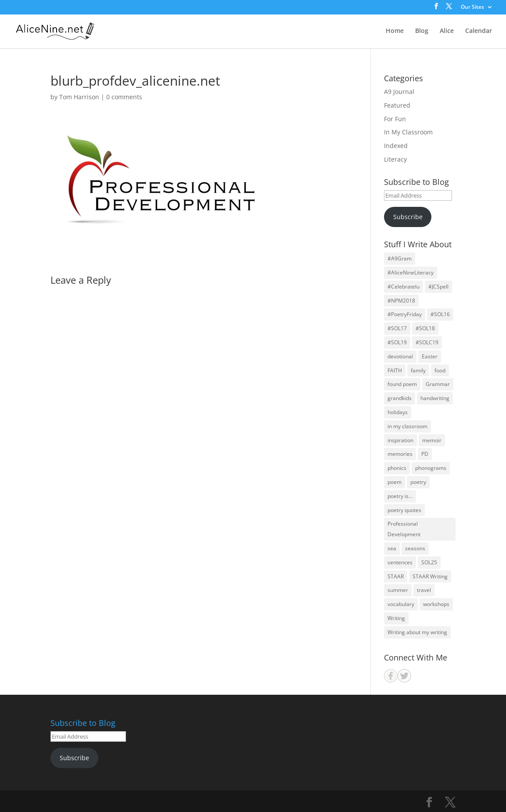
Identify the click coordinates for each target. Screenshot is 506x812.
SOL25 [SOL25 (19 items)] (429, 562)
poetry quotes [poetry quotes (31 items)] (404, 510)
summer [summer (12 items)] (398, 590)
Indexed (396, 146)
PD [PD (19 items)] (425, 454)
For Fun (395, 119)
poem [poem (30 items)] (395, 482)
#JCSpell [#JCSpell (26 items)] (438, 287)
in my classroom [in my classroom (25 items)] (407, 426)
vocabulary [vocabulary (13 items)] (401, 604)
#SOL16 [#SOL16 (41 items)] (440, 314)
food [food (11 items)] (440, 370)
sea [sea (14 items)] (392, 548)
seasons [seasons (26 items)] (415, 548)
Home (395, 31)
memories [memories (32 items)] (400, 454)
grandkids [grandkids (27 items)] (400, 398)
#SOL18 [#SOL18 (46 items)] (425, 328)
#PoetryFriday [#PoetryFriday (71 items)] (405, 314)
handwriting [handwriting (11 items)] (435, 398)
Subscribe (408, 217)
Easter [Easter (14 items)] (430, 356)
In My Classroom (408, 132)
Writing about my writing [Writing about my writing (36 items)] (417, 632)
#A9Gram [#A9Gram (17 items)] (400, 258)
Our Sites (472, 7)
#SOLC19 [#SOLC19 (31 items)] (427, 342)
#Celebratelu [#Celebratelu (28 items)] (404, 287)
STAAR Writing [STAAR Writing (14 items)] (430, 576)
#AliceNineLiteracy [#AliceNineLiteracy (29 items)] (411, 272)
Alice (447, 31)
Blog (422, 31)
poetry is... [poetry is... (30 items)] (400, 496)
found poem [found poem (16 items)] (402, 384)
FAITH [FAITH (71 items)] (395, 370)
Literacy (395, 159)
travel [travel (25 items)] (424, 590)
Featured (397, 105)
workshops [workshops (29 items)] (436, 604)
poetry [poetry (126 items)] (418, 482)
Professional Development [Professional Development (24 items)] (404, 529)
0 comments (124, 97)
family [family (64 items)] (418, 370)
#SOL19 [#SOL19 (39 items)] (397, 342)
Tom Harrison (79, 97)
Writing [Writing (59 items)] (396, 618)
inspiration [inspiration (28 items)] (400, 440)
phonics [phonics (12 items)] (397, 468)
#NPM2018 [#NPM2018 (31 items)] (401, 301)
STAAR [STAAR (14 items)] (396, 576)
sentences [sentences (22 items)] (400, 562)
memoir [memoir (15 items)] (432, 440)
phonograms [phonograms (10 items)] (431, 468)
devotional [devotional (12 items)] (400, 356)
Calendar (479, 31)
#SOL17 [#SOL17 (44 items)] (397, 328)
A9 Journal (399, 92)
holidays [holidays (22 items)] (398, 412)
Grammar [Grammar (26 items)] (438, 384)
